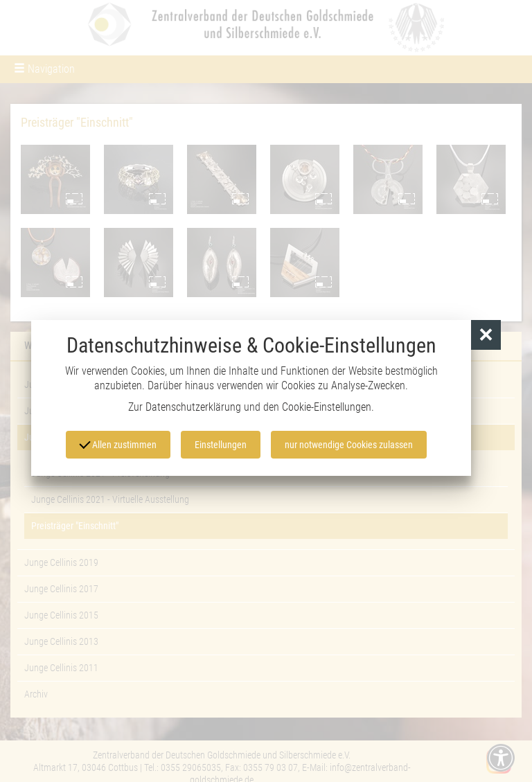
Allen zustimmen (118, 444)
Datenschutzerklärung (193, 407)
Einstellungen (221, 445)
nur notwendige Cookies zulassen (349, 445)
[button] (486, 335)
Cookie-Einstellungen (327, 407)
